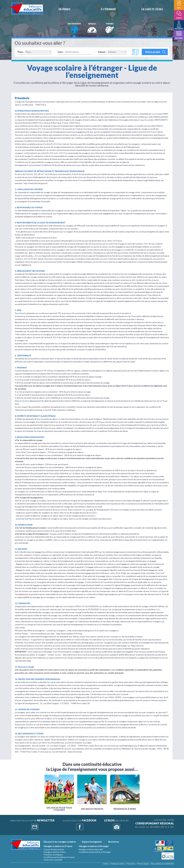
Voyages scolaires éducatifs (91, 849)
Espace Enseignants (92, 842)
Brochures (114, 842)
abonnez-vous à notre (32, 825)
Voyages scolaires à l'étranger (94, 846)
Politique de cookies (118, 864)
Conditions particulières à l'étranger (95, 852)
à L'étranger (108, 9)
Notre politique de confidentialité (163, 864)
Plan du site (131, 864)
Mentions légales (143, 864)
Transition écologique (53, 855)
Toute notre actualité (53, 860)
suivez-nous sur (80, 825)
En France (65, 9)
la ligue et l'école (152, 9)
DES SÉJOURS (117, 825)
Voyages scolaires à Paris (55, 852)
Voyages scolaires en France (58, 846)
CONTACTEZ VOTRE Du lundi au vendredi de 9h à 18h (154, 823)
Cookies (106, 864)
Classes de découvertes (54, 849)
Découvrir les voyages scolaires (60, 842)
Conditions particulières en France (59, 857)
